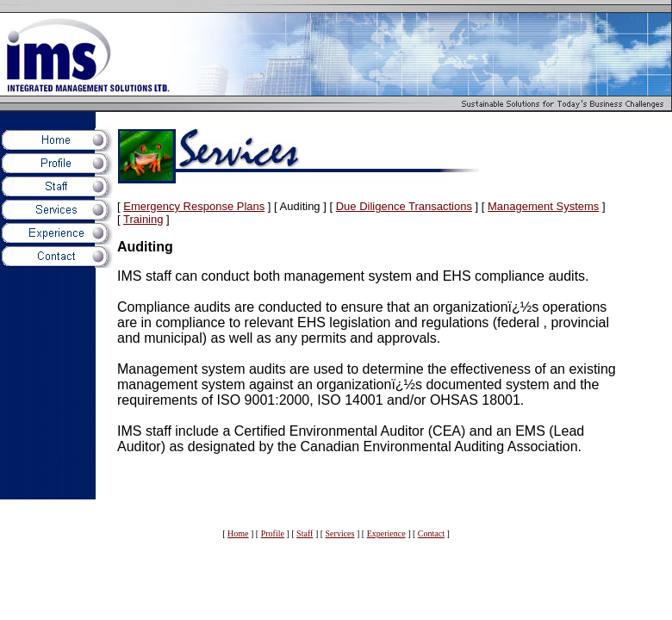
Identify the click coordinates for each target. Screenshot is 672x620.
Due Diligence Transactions (404, 206)
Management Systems (543, 206)
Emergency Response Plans (194, 206)
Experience (386, 533)
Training (143, 219)
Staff (305, 533)
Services (340, 533)
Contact (431, 533)
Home (238, 533)
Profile (273, 533)
